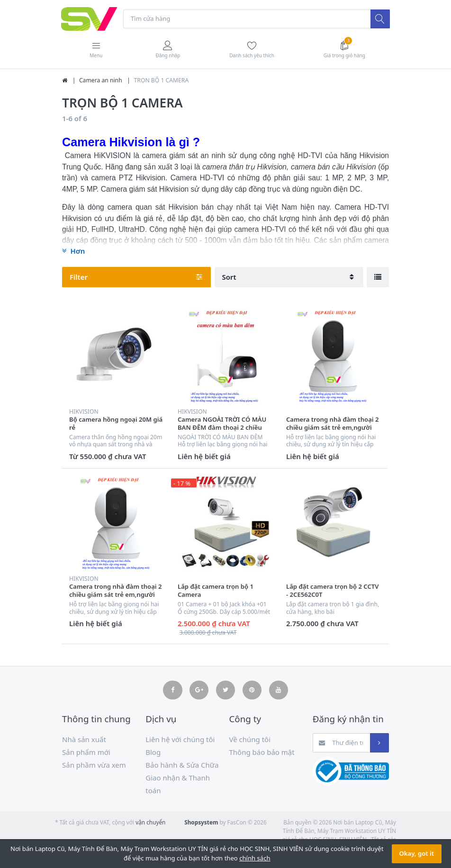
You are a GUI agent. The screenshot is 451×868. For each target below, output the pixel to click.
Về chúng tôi (250, 740)
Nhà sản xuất (84, 740)
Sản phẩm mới (86, 753)
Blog (153, 753)
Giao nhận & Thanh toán (178, 784)
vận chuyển (150, 823)
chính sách (255, 858)
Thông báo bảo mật (262, 753)
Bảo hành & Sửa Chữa (182, 765)
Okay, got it (417, 853)
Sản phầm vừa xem (94, 765)
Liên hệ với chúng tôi (180, 740)
